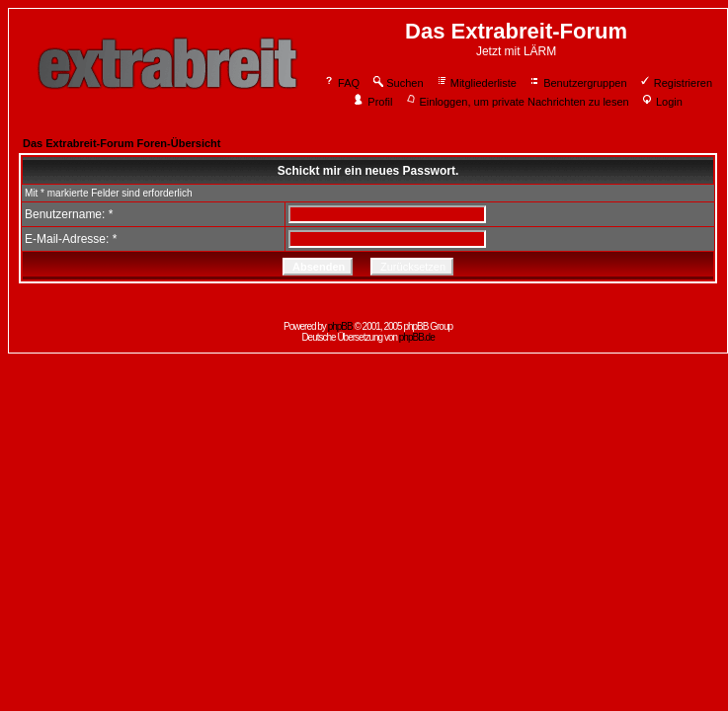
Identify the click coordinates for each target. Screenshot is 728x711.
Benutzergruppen (577, 83)
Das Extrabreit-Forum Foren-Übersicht (121, 143)
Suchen (397, 83)
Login (662, 102)
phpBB (340, 326)
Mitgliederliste (476, 83)
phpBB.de (417, 337)
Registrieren (676, 83)
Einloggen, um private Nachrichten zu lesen (517, 102)
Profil (372, 102)
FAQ (341, 83)
